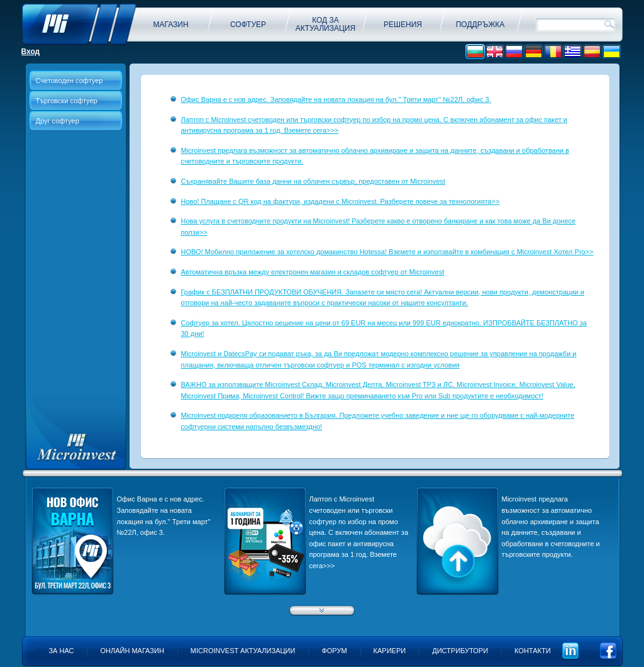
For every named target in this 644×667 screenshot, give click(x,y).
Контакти (533, 651)
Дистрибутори (460, 651)
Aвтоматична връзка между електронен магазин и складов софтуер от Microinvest (313, 272)
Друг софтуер (58, 121)
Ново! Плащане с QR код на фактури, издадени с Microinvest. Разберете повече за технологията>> (341, 201)
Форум (334, 651)
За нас (61, 651)
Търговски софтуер (67, 101)
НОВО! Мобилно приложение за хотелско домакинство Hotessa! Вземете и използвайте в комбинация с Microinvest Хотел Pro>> (387, 252)
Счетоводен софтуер (69, 81)
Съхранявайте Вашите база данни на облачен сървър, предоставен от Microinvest (313, 181)
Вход (31, 52)
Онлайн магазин (132, 651)
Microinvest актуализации (243, 651)
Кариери (390, 651)
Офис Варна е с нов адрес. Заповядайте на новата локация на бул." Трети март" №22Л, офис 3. (336, 99)
